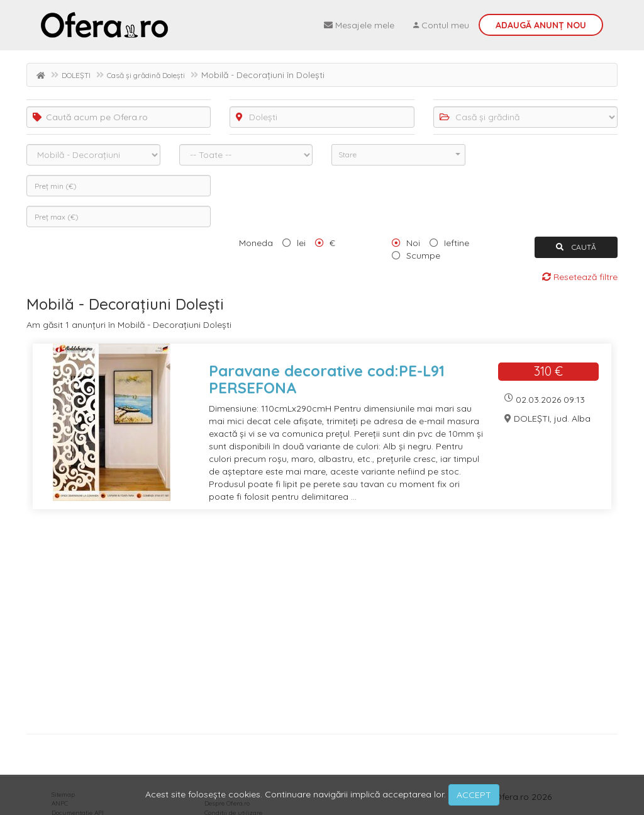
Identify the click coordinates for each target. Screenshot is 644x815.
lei (301, 243)
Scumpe (423, 256)
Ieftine (457, 243)
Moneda (256, 243)
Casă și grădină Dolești (146, 75)
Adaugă (541, 25)
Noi (413, 243)
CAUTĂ (576, 247)
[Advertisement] (322, 626)
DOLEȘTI (76, 75)
